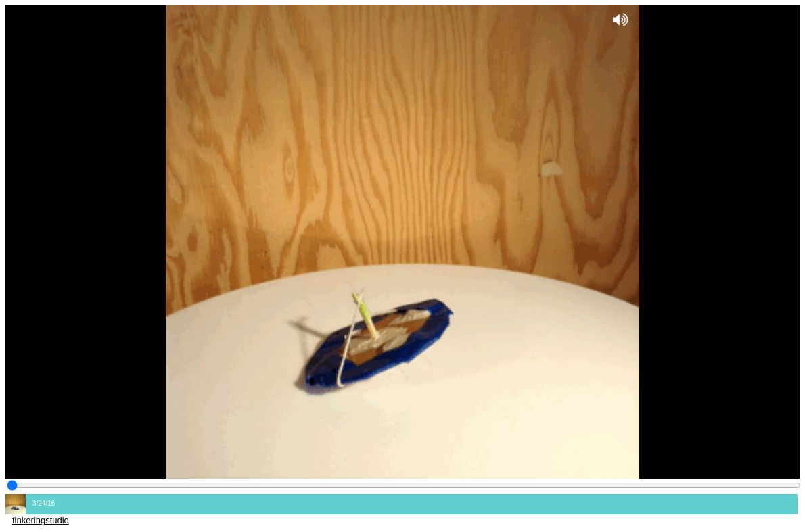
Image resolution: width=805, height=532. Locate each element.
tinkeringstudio (41, 520)
